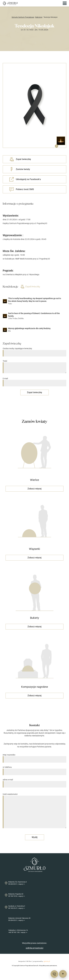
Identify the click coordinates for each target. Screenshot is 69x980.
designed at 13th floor (25, 961)
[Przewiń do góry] (63, 974)
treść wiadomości (34, 811)
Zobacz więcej (34, 489)
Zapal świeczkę (30, 287)
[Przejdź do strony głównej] (10, 3)
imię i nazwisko (34, 757)
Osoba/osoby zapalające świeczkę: (34, 351)
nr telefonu (34, 770)
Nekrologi (39, 17)
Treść (34, 367)
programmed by (42, 961)
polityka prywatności (34, 948)
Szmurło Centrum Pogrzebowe (23, 17)
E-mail (34, 381)
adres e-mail (34, 782)
